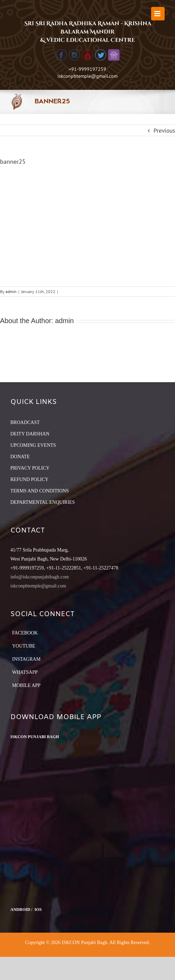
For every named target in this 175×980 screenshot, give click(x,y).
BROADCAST (25, 422)
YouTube (24, 646)
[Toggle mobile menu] (158, 14)
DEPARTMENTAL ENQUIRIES (43, 502)
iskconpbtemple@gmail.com (87, 76)
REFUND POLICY (29, 479)
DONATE (20, 457)
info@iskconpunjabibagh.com (40, 577)
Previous (164, 131)
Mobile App (26, 685)
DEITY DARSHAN (30, 434)
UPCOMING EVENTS (33, 445)
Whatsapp (25, 672)
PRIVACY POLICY (30, 468)
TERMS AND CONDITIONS (40, 491)
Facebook (25, 633)
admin (11, 291)
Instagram (26, 659)
